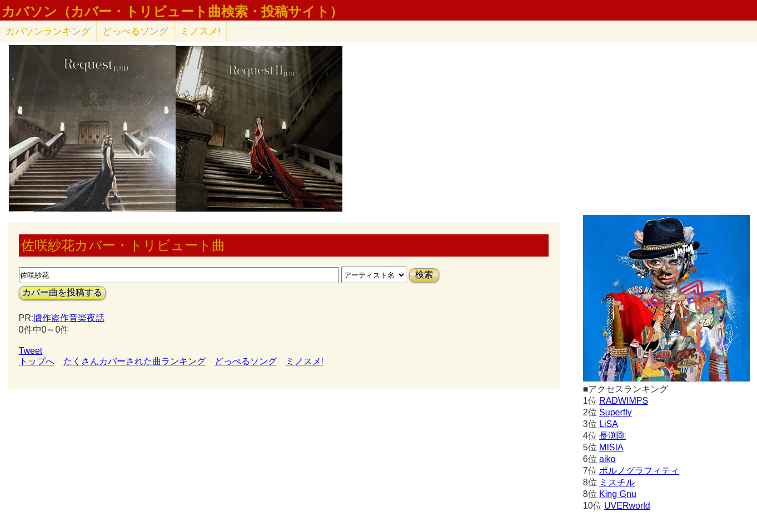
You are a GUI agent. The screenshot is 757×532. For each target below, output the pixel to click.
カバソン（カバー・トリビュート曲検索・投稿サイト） (172, 12)
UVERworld (627, 506)
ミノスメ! (200, 31)
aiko (607, 459)
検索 (424, 275)
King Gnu (618, 494)
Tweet (31, 351)
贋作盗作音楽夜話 (69, 318)
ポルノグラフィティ (639, 471)
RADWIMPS (624, 401)
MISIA (611, 447)
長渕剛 (612, 436)
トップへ (37, 361)
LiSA (609, 424)
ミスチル (617, 482)
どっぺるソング (135, 31)
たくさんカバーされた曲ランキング (135, 361)
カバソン (48, 31)
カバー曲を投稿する (62, 292)
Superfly (616, 412)
